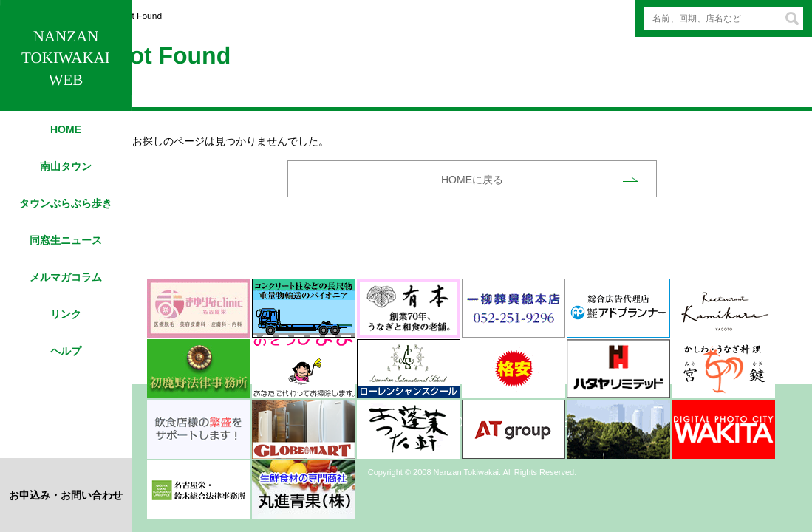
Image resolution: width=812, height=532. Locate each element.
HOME (66, 129)
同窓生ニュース (66, 240)
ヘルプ (66, 351)
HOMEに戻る (472, 180)
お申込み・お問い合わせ (66, 495)
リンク (66, 314)
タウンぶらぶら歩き (66, 203)
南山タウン (66, 166)
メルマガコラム (66, 277)
